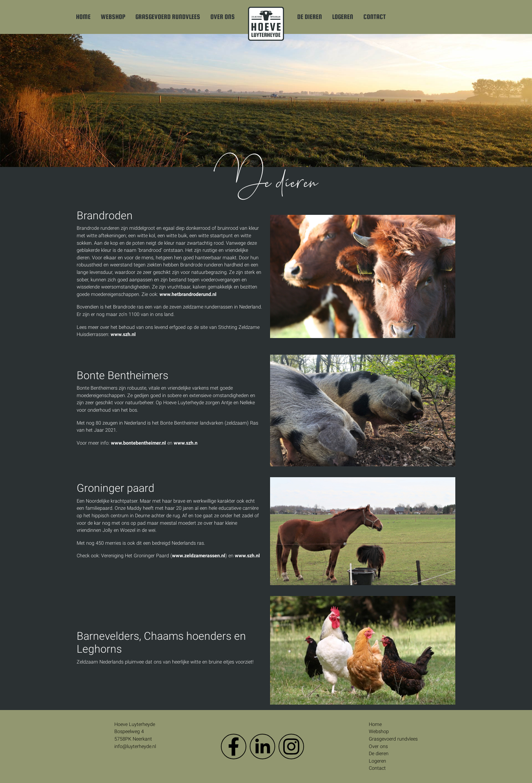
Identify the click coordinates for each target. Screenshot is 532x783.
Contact (375, 17)
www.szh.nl (123, 334)
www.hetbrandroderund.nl (188, 294)
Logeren (343, 17)
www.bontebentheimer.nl (138, 443)
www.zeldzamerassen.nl (199, 556)
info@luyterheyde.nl (135, 747)
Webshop (113, 17)
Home (83, 17)
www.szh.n (186, 443)
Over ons (223, 17)
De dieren (310, 17)
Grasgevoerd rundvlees (168, 17)
